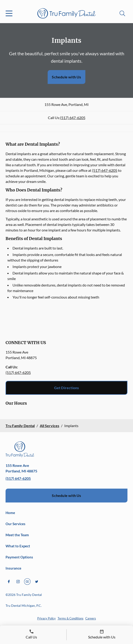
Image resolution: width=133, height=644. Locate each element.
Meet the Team (17, 535)
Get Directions (67, 388)
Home (10, 513)
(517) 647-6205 (73, 118)
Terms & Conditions (71, 618)
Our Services (15, 524)
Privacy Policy (46, 618)
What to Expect (18, 546)
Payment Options (19, 557)
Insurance (13, 568)
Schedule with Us (66, 77)
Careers (91, 618)
